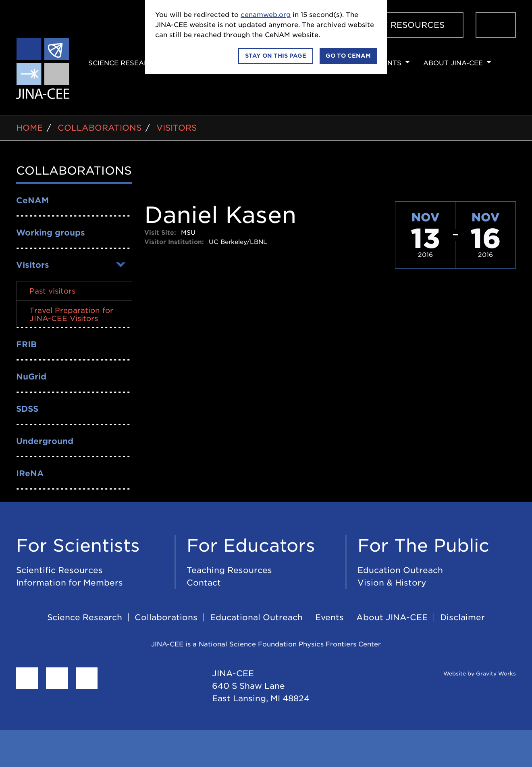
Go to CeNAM (348, 56)
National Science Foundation (248, 644)
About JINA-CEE (453, 63)
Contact (204, 583)
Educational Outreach (256, 617)
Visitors (177, 128)
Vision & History (392, 583)
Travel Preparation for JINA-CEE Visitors (71, 314)
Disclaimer (462, 617)
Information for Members (70, 583)
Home (29, 128)
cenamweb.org (266, 15)
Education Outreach (400, 570)
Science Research (124, 63)
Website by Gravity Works (470, 674)
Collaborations (100, 128)
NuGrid (31, 377)
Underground (45, 441)
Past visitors (52, 291)
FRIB (26, 344)
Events (387, 63)
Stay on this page (276, 56)
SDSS (27, 409)
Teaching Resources (229, 570)
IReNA (30, 473)
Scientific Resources (392, 25)
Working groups (51, 233)
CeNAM (32, 200)
